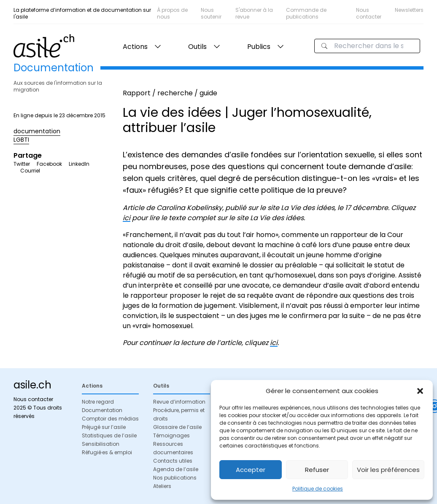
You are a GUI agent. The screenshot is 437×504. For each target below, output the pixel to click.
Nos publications (175, 478)
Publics (259, 47)
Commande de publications (306, 13)
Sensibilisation (101, 444)
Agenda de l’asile (176, 469)
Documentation (102, 410)
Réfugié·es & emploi (107, 452)
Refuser (317, 470)
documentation (37, 131)
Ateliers (162, 486)
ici (127, 218)
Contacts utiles (173, 461)
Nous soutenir (211, 13)
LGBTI (21, 140)
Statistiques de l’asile (109, 435)
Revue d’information (179, 402)
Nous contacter (369, 13)
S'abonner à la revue (254, 13)
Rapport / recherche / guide (170, 93)
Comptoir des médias (110, 419)
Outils (197, 47)
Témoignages (171, 435)
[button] (420, 391)
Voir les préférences (388, 470)
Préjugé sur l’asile (104, 427)
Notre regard (98, 402)
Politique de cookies (318, 489)
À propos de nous (172, 13)
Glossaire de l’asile (177, 427)
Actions (135, 47)
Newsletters (409, 10)
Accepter (251, 470)
